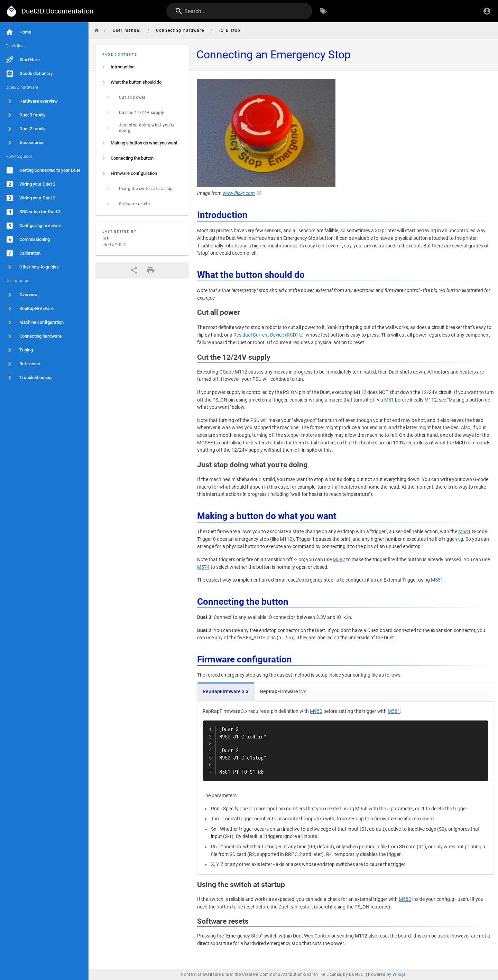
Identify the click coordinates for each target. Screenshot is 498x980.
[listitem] (142, 67)
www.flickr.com (239, 193)
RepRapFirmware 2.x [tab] (283, 692)
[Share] (134, 270)
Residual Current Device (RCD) (266, 335)
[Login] (487, 11)
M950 (316, 711)
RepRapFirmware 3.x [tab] (225, 692)
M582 (339, 560)
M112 (241, 372)
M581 (464, 532)
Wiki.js (399, 974)
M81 (389, 400)
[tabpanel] (345, 788)
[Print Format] (150, 270)
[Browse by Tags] (323, 11)
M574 (203, 567)
